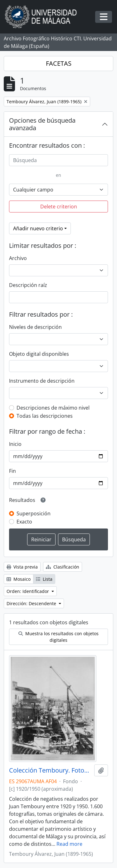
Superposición (34, 513)
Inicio (15, 444)
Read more (69, 844)
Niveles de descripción (35, 327)
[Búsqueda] (58, 160)
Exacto (24, 522)
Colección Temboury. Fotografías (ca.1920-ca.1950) (50, 770)
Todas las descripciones (45, 416)
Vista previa (22, 567)
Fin (12, 471)
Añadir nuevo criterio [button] (38, 228)
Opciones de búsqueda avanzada (42, 124)
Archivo (18, 258)
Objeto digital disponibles (39, 354)
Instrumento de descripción (42, 381)
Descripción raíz (28, 285)
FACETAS (59, 63)
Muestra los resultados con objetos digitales (58, 637)
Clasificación (63, 567)
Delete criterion (59, 207)
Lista (44, 579)
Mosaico (19, 579)
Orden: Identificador (28, 591)
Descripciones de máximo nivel (53, 408)
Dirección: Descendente (32, 603)
